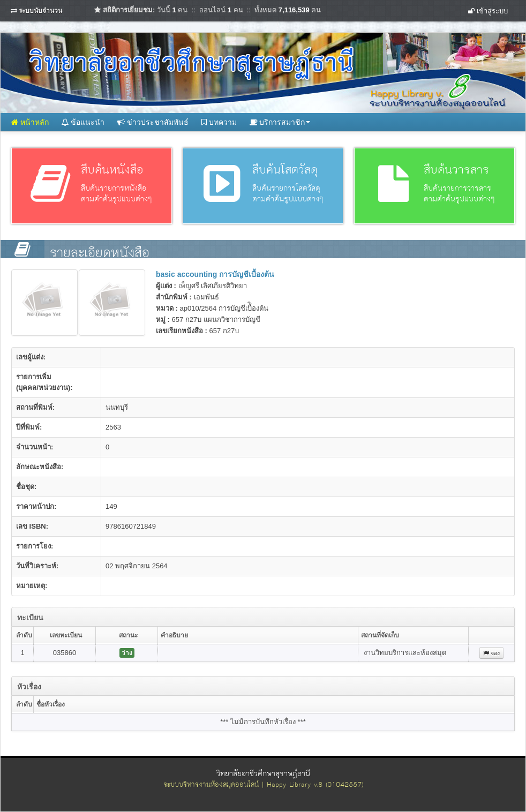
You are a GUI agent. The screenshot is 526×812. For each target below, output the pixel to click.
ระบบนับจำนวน (40, 11)
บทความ (219, 122)
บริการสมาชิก (280, 122)
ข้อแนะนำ (83, 122)
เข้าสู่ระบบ (488, 11)
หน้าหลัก (30, 122)
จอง (491, 653)
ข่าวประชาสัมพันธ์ (153, 122)
